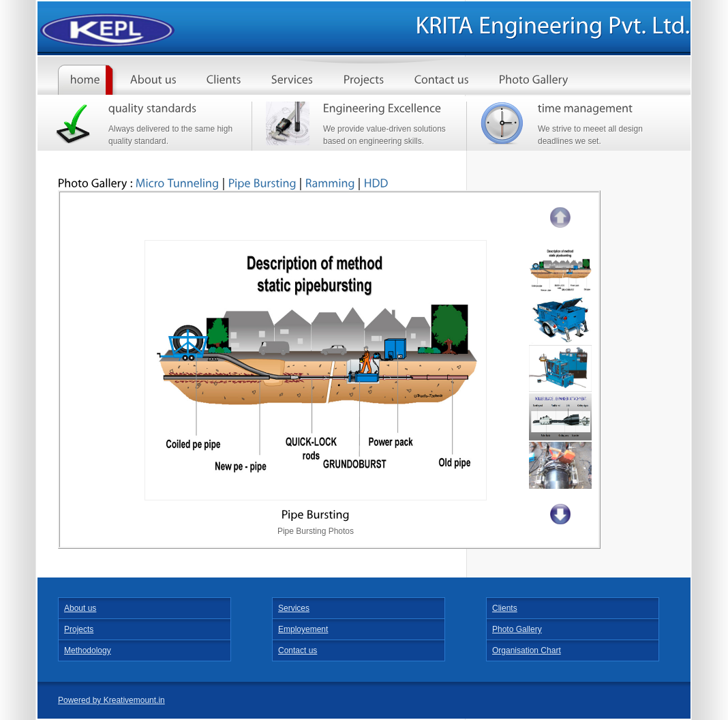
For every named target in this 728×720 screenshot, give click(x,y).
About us (80, 608)
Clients (505, 608)
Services (294, 608)
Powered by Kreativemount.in (111, 700)
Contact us (298, 650)
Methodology (88, 650)
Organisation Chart (527, 650)
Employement (303, 629)
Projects (79, 629)
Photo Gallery (517, 629)
